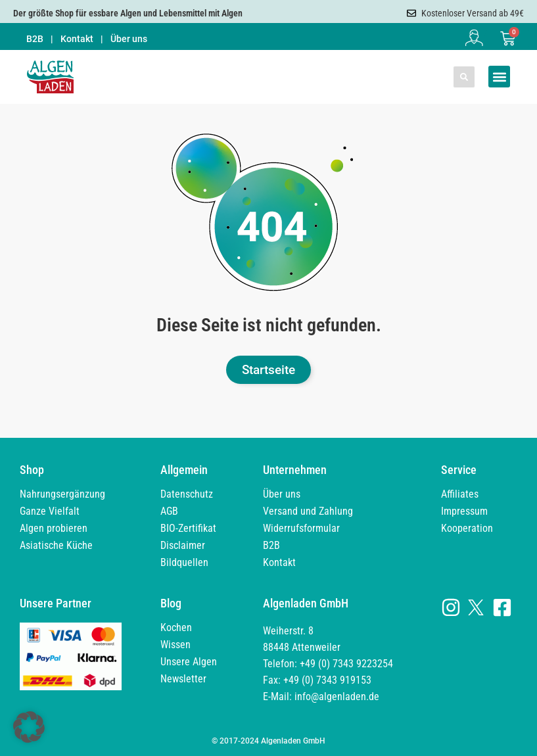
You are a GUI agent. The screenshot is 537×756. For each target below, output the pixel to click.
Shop (32, 470)
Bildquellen (184, 562)
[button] (464, 77)
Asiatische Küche (56, 545)
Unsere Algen (189, 662)
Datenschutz (187, 494)
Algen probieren (54, 528)
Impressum (464, 511)
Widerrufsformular (301, 528)
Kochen (176, 627)
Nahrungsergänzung (62, 494)
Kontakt (77, 39)
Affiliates (460, 494)
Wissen (175, 645)
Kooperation (467, 528)
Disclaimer (183, 545)
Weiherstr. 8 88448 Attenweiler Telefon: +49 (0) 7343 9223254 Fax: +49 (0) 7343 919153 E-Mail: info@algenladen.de (328, 664)
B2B (35, 39)
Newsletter (183, 679)
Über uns (129, 39)
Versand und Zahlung (308, 511)
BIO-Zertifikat (188, 528)
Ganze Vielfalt (50, 511)
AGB (169, 511)
